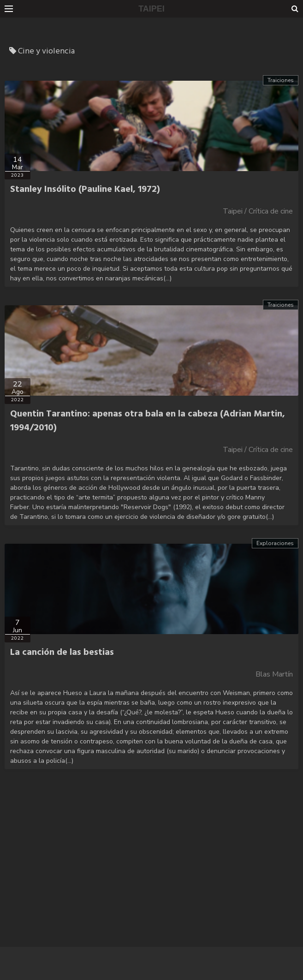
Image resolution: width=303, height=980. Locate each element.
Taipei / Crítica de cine (258, 211)
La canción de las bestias (62, 653)
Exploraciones (275, 543)
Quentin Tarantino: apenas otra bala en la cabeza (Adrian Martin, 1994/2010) (148, 421)
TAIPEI (151, 9)
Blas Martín (274, 674)
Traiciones (281, 80)
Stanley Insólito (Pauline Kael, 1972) (85, 190)
